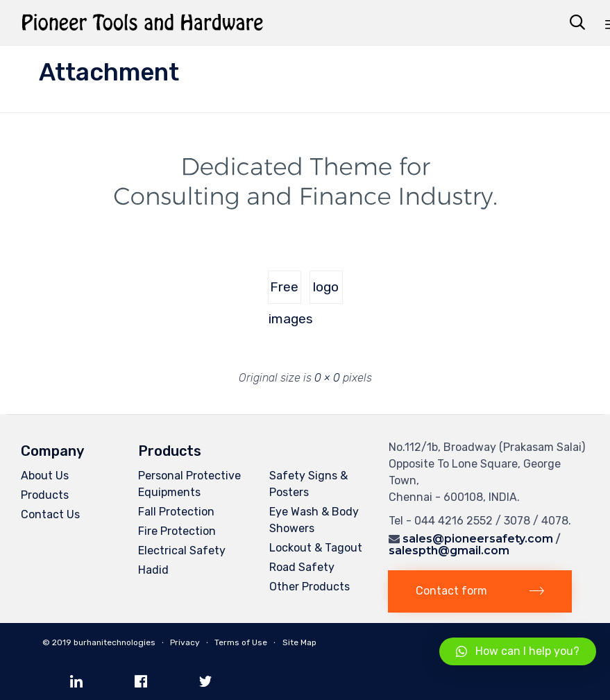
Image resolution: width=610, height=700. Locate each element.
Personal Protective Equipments (189, 484)
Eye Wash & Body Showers (314, 520)
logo (326, 287)
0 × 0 (327, 378)
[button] (480, 591)
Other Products (310, 587)
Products (45, 495)
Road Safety (302, 567)
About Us (45, 476)
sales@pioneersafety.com (478, 539)
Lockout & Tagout (316, 548)
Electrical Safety (182, 550)
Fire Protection (177, 531)
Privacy (185, 642)
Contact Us (50, 514)
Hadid (153, 570)
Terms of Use (241, 642)
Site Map (299, 642)
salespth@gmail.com (449, 550)
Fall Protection (176, 512)
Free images (285, 291)
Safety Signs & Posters (308, 484)
